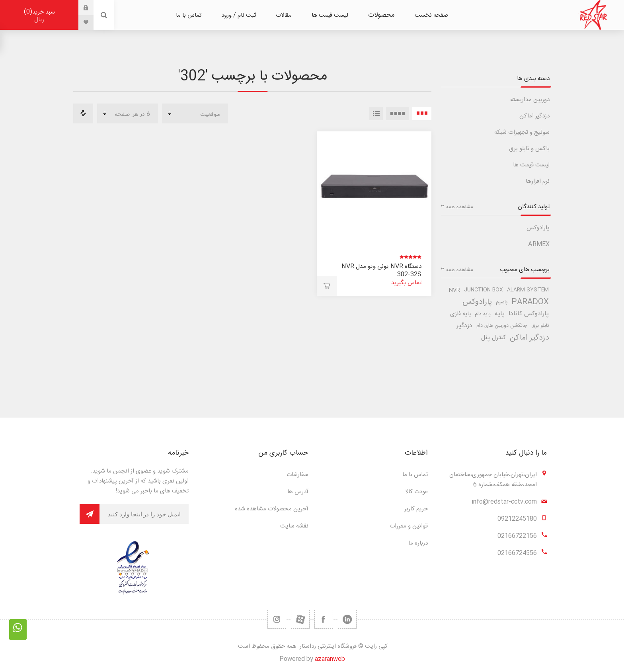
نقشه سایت (294, 526)
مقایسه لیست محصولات (83, 113)
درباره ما (418, 543)
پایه (500, 314)
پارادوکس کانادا (529, 314)
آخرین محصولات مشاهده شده (272, 509)
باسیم (502, 302)
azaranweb (330, 659)
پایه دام (483, 314)
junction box (484, 290)
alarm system (528, 290)
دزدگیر (464, 326)
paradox (530, 302)
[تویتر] (347, 619)
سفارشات (297, 475)
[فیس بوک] (324, 619)
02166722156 (517, 536)
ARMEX (539, 244)
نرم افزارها (538, 181)
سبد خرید (39, 16)
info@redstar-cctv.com (504, 502)
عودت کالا (416, 492)
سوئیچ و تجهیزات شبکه (522, 132)
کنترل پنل (493, 338)
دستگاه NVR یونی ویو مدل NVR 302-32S (381, 271)
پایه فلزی (460, 314)
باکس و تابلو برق (529, 149)
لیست (376, 113)
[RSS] (277, 619)
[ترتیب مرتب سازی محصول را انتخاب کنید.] (195, 113)
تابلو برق (540, 326)
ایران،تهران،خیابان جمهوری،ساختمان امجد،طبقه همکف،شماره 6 (493, 480)
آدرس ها (298, 492)
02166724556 (517, 553)
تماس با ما (415, 475)
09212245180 (517, 519)
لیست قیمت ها (531, 165)
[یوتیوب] (300, 619)
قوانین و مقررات (409, 526)
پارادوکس (538, 228)
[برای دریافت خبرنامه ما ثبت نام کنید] (144, 514)
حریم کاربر (416, 509)
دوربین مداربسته (530, 100)
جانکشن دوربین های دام (502, 326)
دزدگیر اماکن (534, 116)
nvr (454, 290)
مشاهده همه (460, 207)
